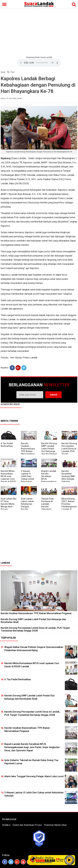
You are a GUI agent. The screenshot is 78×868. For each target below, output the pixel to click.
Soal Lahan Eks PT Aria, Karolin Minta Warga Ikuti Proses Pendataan (9, 505)
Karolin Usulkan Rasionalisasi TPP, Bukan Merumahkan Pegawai (28, 450)
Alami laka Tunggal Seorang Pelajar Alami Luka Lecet (34, 776)
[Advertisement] (39, 32)
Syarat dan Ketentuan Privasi (27, 825)
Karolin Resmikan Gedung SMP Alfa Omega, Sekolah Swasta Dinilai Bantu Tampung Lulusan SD (69, 482)
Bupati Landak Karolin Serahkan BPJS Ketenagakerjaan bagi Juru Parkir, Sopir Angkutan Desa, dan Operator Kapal (32, 747)
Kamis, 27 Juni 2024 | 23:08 (11, 98)
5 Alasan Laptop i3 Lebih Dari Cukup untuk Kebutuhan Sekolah (27, 478)
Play (70, 860)
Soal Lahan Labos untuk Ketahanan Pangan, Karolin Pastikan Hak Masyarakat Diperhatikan (28, 508)
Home (3, 72)
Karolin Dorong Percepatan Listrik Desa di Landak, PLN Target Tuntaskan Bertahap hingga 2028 (35, 629)
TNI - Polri (11, 72)
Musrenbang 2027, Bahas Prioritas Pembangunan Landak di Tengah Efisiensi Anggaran (69, 508)
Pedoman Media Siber (55, 825)
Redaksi (6, 825)
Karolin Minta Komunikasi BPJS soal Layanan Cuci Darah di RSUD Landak (8, 478)
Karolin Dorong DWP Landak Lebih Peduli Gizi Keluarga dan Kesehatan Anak (49, 450)
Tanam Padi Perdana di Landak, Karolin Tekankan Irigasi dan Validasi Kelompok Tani (49, 508)
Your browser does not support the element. (39, 63)
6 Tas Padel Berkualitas (7, 445)
